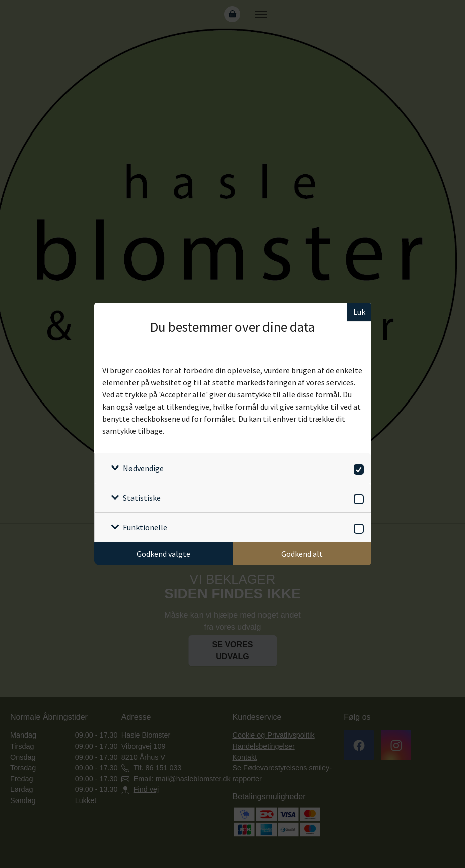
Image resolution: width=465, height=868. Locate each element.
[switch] (357, 468)
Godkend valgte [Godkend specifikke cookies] (163, 554)
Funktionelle (145, 527)
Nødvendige (143, 468)
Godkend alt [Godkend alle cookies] (302, 554)
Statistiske (142, 498)
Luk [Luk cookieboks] (359, 312)
